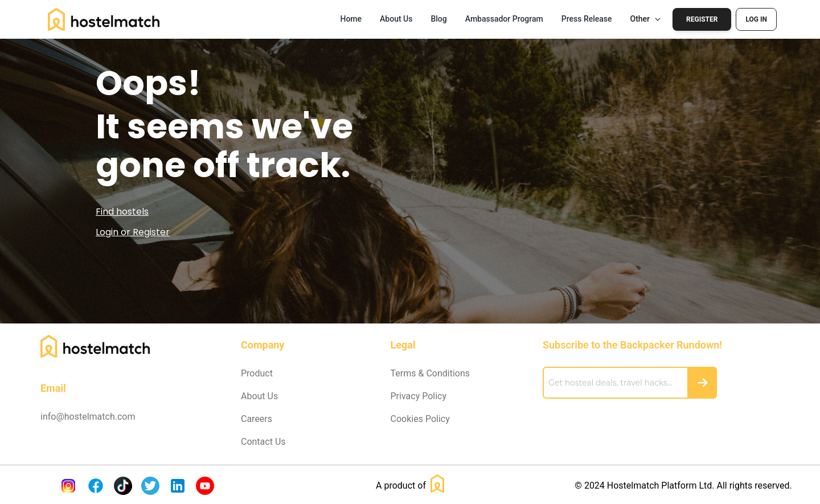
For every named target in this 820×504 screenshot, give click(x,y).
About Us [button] (396, 19)
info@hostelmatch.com (88, 417)
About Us (259, 396)
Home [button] (351, 19)
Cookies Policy (420, 419)
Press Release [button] (587, 19)
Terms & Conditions (430, 373)
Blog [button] (438, 19)
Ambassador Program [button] (504, 19)
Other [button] (646, 19)
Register (702, 19)
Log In (756, 19)
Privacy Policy (419, 396)
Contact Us (263, 442)
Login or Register (133, 232)
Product (257, 373)
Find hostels (122, 212)
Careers (257, 419)
